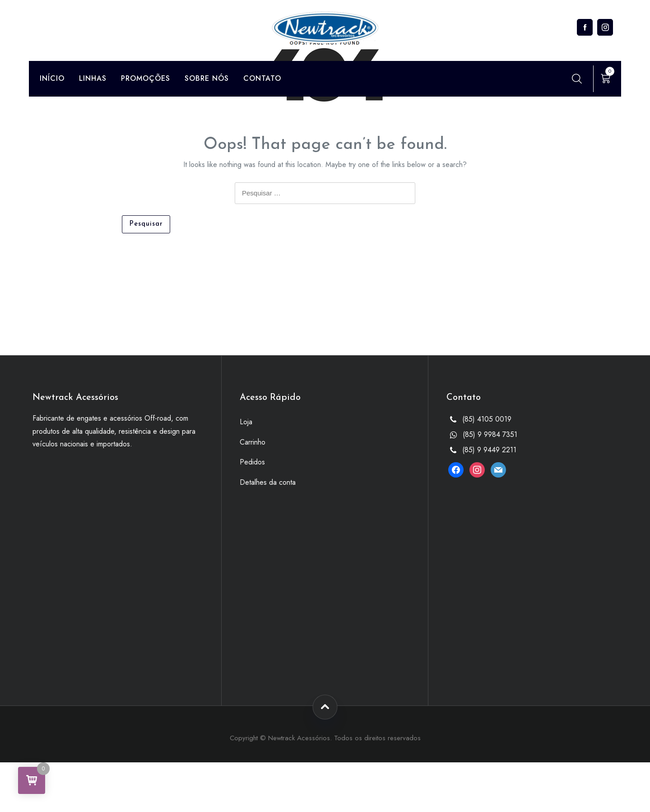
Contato (262, 78)
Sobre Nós (207, 78)
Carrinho (253, 442)
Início (52, 78)
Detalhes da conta (268, 482)
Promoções (146, 78)
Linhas (93, 78)
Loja (246, 422)
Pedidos (252, 462)
